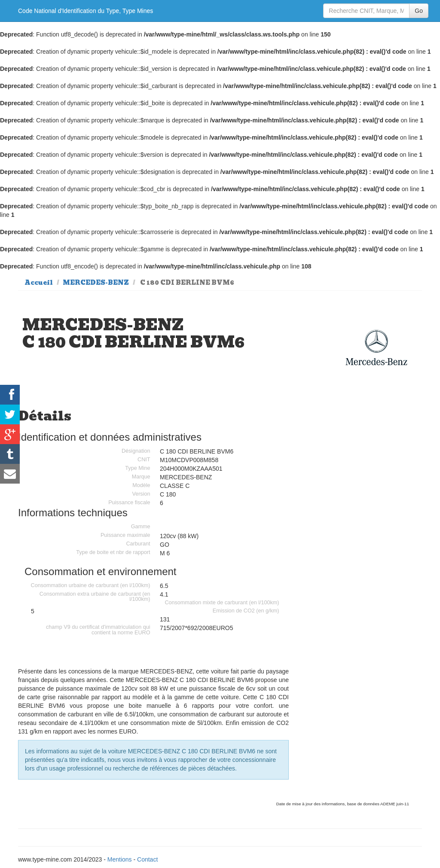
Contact (147, 859)
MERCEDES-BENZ (96, 283)
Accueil (39, 283)
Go (419, 11)
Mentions (120, 859)
